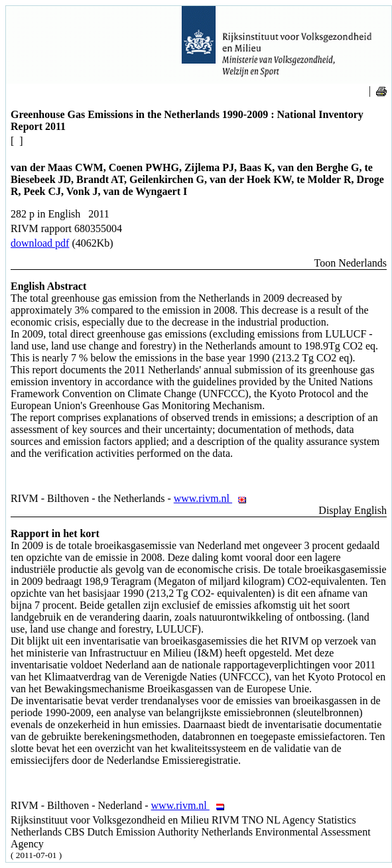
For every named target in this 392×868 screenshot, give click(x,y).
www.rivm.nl (214, 498)
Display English (353, 510)
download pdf (40, 243)
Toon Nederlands (350, 263)
